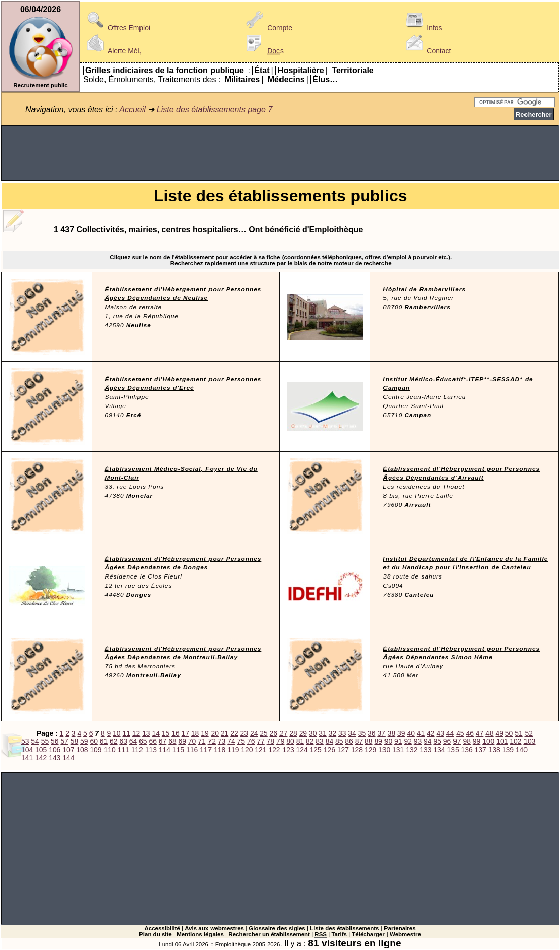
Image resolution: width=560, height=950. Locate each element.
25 (264, 733)
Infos (422, 28)
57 (64, 741)
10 (116, 733)
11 (126, 733)
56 (55, 741)
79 (280, 741)
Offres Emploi (117, 28)
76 (251, 741)
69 (182, 741)
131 (398, 750)
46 (469, 733)
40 (411, 733)
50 (509, 733)
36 (372, 733)
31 (322, 733)
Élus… (325, 79)
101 (502, 741)
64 (133, 741)
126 (329, 750)
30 (313, 733)
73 (221, 741)
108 (82, 750)
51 (519, 733)
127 (343, 750)
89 (378, 741)
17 (185, 733)
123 (288, 750)
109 (96, 750)
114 (165, 750)
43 (440, 733)
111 (124, 750)
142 (41, 758)
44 (450, 733)
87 (359, 741)
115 (178, 750)
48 (489, 733)
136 (467, 750)
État (262, 70)
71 (202, 741)
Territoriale (353, 70)
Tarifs (339, 934)
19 (205, 733)
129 (371, 750)
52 (529, 733)
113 (151, 750)
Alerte (112, 51)
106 (55, 750)
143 (55, 758)
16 (175, 733)
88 (369, 741)
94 (427, 741)
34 (352, 733)
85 (339, 741)
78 (271, 741)
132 (412, 750)
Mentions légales (200, 934)
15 (166, 733)
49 (499, 733)
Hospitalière (301, 70)
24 (254, 733)
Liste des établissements (344, 928)
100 (488, 741)
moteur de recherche (363, 263)
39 (401, 733)
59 (84, 741)
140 (522, 750)
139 (508, 750)
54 (35, 741)
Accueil (132, 109)
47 (480, 733)
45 (460, 733)
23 (244, 733)
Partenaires (400, 928)
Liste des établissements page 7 (215, 109)
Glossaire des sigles (277, 928)
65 (143, 741)
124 (302, 750)
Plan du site (155, 934)
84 (329, 741)
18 (195, 733)
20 (215, 733)
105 (41, 750)
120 (247, 750)
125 (316, 750)
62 (113, 741)
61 (104, 741)
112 (137, 750)
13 (146, 733)
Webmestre (405, 934)
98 (466, 741)
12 (136, 733)
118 (219, 750)
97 (457, 741)
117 (206, 750)
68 (172, 741)
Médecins (286, 79)
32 (332, 733)
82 (310, 741)
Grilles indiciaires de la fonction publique (165, 70)
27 (283, 733)
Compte (268, 28)
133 (425, 750)
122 (274, 750)
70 (192, 741)
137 (481, 750)
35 (362, 733)
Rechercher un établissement (269, 934)
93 (418, 741)
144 (68, 758)
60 (94, 741)
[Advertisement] (280, 153)
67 (163, 741)
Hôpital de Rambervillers (424, 289)
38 (391, 733)
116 (192, 750)
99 (477, 741)
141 (27, 758)
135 (453, 750)
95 (437, 741)
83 (319, 741)
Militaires (242, 79)
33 (342, 733)
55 (45, 741)
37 (381, 733)
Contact (427, 51)
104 (27, 750)
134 (439, 750)
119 (233, 750)
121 (260, 750)
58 (74, 741)
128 (357, 750)
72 (212, 741)
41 (421, 733)
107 (68, 750)
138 (494, 750)
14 (155, 733)
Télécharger (368, 934)
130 (384, 750)
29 (303, 733)
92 (408, 741)
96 (447, 741)
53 (25, 741)
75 (241, 741)
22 (234, 733)
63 (123, 741)
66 (152, 741)
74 (231, 741)
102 (516, 741)
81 (300, 741)
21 (224, 733)
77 (260, 741)
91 (398, 741)
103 (529, 741)
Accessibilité (162, 928)
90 (388, 741)
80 (290, 741)
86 (349, 741)
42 (430, 733)
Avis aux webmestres (214, 928)
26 (274, 733)
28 (293, 733)
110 (109, 750)
